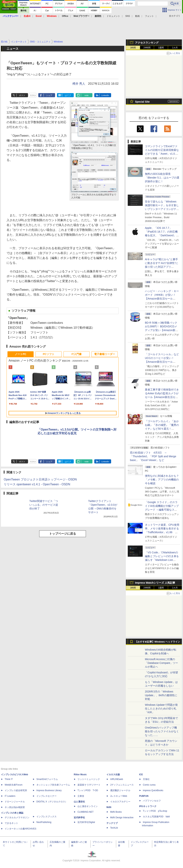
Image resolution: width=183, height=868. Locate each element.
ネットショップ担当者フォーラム (53, 785)
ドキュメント (113, 16)
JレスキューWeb (119, 796)
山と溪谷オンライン (88, 806)
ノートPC (20, 354)
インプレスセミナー (46, 796)
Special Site (142, 102)
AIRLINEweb (117, 779)
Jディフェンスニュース (122, 785)
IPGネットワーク (148, 806)
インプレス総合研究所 (16, 790)
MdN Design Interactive (122, 818)
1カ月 (175, 48)
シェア (49, 95)
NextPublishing (44, 822)
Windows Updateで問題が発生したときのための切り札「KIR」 (161, 709)
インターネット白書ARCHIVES (20, 829)
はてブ (68, 95)
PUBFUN (144, 796)
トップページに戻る (63, 534)
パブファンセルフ (152, 801)
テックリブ (112, 823)
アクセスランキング (147, 43)
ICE (141, 775)
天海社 (146, 779)
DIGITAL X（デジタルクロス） (52, 802)
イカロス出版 (113, 775)
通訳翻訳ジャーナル (120, 790)
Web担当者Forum (14, 785)
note (87, 95)
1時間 (133, 48)
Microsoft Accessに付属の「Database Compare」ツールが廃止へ (161, 663)
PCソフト (48, 354)
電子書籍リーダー (105, 354)
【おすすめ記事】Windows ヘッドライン (158, 642)
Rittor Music (80, 775)
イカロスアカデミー (120, 802)
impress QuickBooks (153, 790)
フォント (149, 16)
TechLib (114, 828)
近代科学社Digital (86, 822)
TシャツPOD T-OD (88, 790)
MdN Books (116, 812)
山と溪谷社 (79, 802)
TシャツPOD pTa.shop (155, 811)
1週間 (161, 48)
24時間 (147, 48)
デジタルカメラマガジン (17, 818)
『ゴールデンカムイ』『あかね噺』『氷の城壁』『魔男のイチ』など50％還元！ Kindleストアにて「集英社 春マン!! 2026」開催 (162, 429)
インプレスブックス (46, 817)
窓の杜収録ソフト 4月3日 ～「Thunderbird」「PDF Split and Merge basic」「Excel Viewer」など (153, 456)
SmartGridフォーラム (47, 779)
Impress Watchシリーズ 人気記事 (155, 583)
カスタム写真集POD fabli (156, 817)
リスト (33, 95)
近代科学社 (79, 818)
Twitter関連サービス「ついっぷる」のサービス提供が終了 (44, 505)
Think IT (9, 779)
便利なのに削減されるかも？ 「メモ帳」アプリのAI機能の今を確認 (162, 480)
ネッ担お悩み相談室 (15, 807)
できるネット (11, 823)
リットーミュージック (89, 779)
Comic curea (149, 785)
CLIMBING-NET (86, 812)
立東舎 (81, 796)
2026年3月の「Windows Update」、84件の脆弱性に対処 (161, 695)
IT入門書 (77, 354)
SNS (128, 16)
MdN (109, 807)
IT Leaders (10, 796)
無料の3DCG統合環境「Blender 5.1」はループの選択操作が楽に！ (162, 178)
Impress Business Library (49, 790)
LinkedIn (105, 95)
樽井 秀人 (79, 84)
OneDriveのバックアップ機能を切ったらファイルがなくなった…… (162, 731)
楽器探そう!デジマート (89, 785)
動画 (137, 16)
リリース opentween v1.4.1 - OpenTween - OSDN (37, 484)
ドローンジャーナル (15, 802)
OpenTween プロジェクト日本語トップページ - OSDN (40, 479)
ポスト (22, 95)
